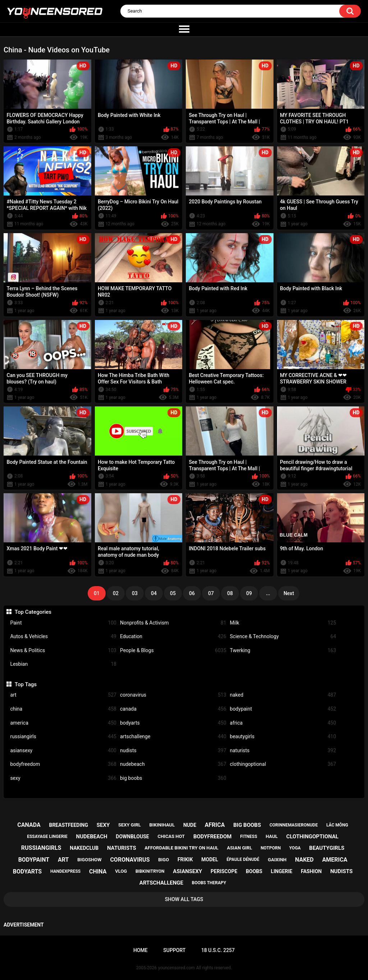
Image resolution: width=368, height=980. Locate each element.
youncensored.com (176, 968)
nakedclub (84, 848)
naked (283, 695)
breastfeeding (68, 825)
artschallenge (173, 737)
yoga (295, 848)
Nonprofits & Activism (173, 623)
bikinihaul (162, 825)
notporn (271, 848)
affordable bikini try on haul (181, 848)
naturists (283, 751)
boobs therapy (209, 883)
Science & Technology (283, 637)
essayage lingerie (47, 837)
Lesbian (63, 664)
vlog (121, 871)
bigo (164, 860)
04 (154, 593)
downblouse (132, 837)
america (63, 723)
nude (190, 825)
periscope (224, 871)
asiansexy (63, 751)
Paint (63, 623)
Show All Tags (184, 899)
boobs (254, 871)
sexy (63, 778)
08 (230, 593)
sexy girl (130, 825)
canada (173, 709)
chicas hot (171, 836)
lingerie (282, 871)
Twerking (283, 651)
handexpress (65, 871)
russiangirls (63, 737)
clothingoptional (283, 764)
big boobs (173, 778)
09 (249, 593)
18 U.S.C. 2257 (218, 950)
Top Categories (33, 612)
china (63, 709)
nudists (173, 751)
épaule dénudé (243, 859)
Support (174, 950)
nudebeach (173, 764)
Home (141, 950)
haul (272, 836)
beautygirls (283, 737)
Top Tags (26, 684)
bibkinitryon (150, 871)
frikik (185, 859)
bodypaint (283, 709)
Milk (283, 623)
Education (173, 637)
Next (289, 593)
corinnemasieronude (294, 825)
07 (211, 593)
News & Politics (63, 651)
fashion (311, 871)
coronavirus (173, 695)
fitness (249, 837)
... (268, 593)
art (63, 695)
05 (173, 593)
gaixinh (277, 860)
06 (192, 593)
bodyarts (173, 723)
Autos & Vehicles (63, 637)
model (210, 859)
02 (116, 593)
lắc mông (337, 825)
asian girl (240, 848)
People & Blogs (173, 651)
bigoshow (89, 860)
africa (283, 723)
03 (135, 593)
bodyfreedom (63, 764)
